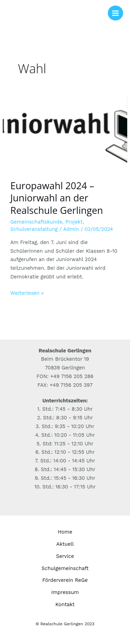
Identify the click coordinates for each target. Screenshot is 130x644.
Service (65, 556)
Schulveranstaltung (34, 229)
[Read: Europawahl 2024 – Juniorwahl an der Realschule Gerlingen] (65, 129)
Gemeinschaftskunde (36, 222)
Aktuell (65, 544)
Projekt (74, 222)
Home (65, 532)
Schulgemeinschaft (65, 568)
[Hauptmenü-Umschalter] (115, 13)
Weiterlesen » (27, 292)
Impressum (65, 592)
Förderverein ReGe (65, 580)
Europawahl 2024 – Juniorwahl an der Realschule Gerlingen (57, 198)
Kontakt (65, 604)
